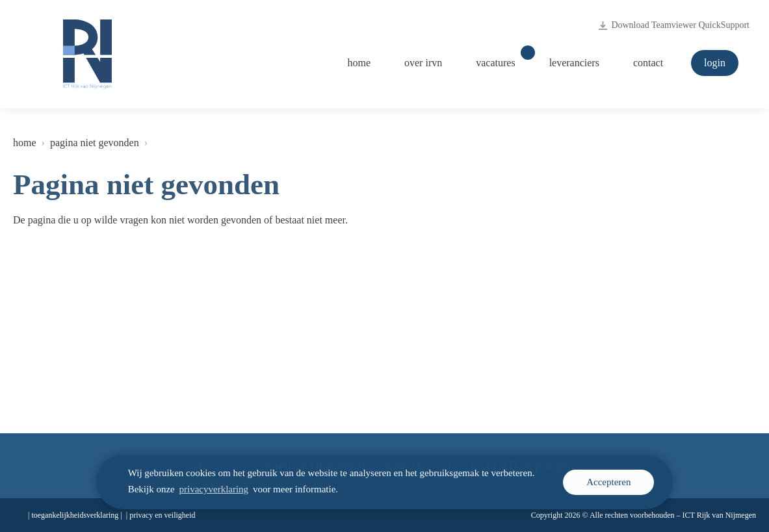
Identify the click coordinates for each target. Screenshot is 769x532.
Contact (648, 63)
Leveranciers (574, 63)
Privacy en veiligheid (162, 515)
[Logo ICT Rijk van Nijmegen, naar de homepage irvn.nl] (87, 54)
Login (715, 63)
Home (359, 63)
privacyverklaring (214, 489)
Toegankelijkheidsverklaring (75, 515)
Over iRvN (423, 63)
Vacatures (502, 59)
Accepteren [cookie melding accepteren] (608, 482)
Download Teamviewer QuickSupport (674, 25)
